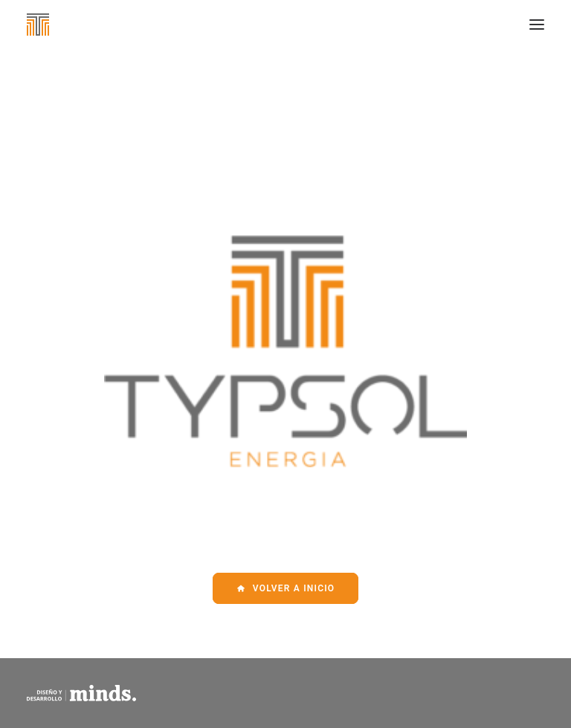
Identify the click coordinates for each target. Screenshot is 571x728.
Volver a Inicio (286, 588)
